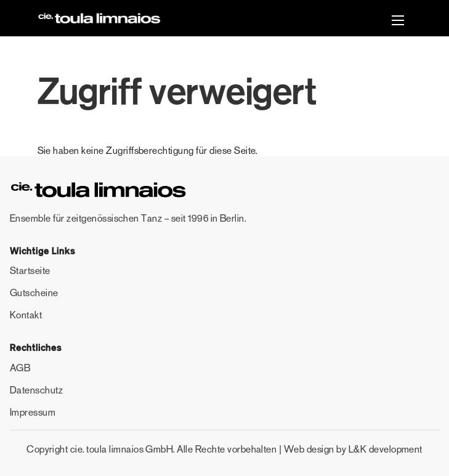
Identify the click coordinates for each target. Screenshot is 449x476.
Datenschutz (36, 390)
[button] (398, 22)
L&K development (386, 449)
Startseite (30, 271)
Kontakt (26, 315)
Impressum (33, 412)
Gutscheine (34, 293)
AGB (20, 368)
